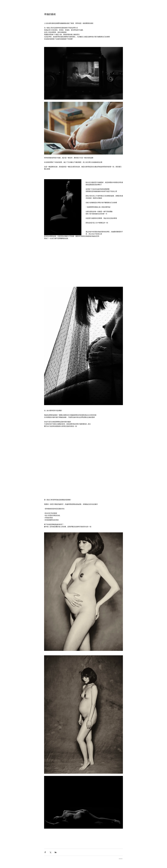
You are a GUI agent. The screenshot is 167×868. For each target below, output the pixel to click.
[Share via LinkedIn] (56, 852)
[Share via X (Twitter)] (50, 852)
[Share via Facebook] (45, 852)
